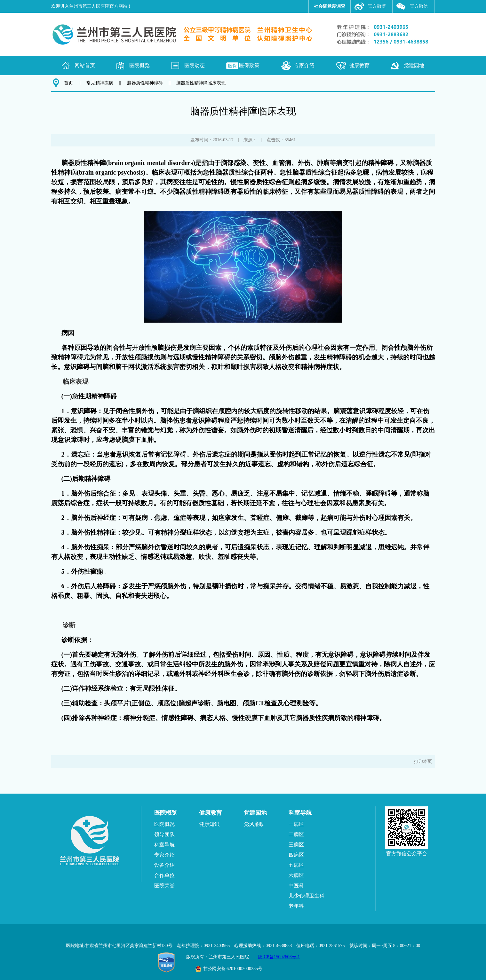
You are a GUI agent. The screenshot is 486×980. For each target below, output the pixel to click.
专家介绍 (304, 65)
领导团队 (164, 834)
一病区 (296, 824)
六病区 (296, 875)
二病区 (296, 834)
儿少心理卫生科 (307, 896)
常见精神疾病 (100, 83)
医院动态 (195, 65)
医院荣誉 (164, 886)
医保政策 (249, 65)
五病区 (296, 865)
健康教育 (359, 65)
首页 (68, 83)
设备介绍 (164, 865)
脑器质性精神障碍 (145, 83)
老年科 (296, 906)
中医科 (296, 886)
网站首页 (85, 65)
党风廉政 (254, 824)
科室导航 (164, 845)
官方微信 (419, 6)
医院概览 (139, 65)
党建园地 (414, 65)
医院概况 (164, 824)
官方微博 (377, 6)
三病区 (296, 845)
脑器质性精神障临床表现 (201, 83)
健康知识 (209, 824)
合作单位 (164, 875)
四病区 (296, 855)
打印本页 (423, 761)
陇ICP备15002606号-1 (279, 957)
